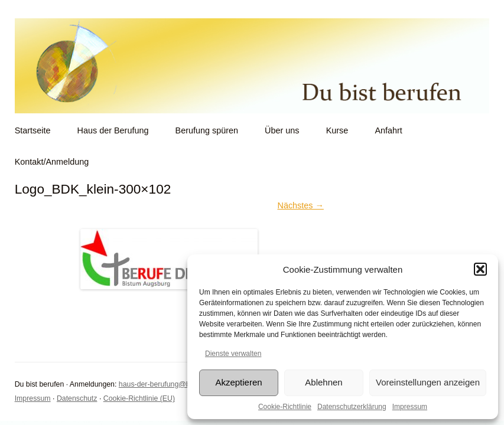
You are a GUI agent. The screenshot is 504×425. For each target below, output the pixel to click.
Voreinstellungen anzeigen (428, 382)
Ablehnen (323, 382)
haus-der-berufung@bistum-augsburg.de (185, 384)
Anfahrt (388, 130)
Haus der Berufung (113, 130)
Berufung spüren (207, 130)
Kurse (337, 130)
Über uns (282, 130)
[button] (480, 269)
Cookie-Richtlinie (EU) (139, 398)
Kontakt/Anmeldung (52, 162)
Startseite (33, 130)
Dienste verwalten (233, 354)
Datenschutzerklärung (352, 407)
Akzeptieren (238, 382)
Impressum (410, 407)
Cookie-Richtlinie (285, 407)
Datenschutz (77, 398)
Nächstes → (300, 205)
